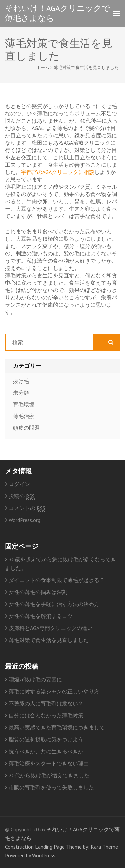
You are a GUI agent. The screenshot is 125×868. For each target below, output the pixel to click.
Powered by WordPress (30, 855)
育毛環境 (24, 404)
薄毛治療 (24, 416)
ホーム (43, 67)
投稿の (22, 496)
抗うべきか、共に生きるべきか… (48, 751)
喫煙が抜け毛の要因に (35, 679)
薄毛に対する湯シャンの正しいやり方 (54, 691)
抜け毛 (21, 381)
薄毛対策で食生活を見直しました (49, 640)
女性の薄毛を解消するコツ (41, 616)
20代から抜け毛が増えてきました (49, 775)
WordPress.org (24, 520)
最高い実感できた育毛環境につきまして (57, 727)
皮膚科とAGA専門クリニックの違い (51, 628)
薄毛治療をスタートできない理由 (49, 763)
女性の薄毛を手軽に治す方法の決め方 (54, 604)
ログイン (19, 484)
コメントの (27, 508)
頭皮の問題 (26, 428)
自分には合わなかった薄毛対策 (46, 715)
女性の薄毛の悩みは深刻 (38, 592)
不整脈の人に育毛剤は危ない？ (46, 703)
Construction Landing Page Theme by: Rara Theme (61, 847)
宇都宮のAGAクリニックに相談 (58, 172)
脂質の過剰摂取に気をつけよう (46, 739)
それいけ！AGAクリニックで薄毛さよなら (57, 13)
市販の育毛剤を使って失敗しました (51, 787)
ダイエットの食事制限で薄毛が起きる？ (57, 580)
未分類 (21, 393)
